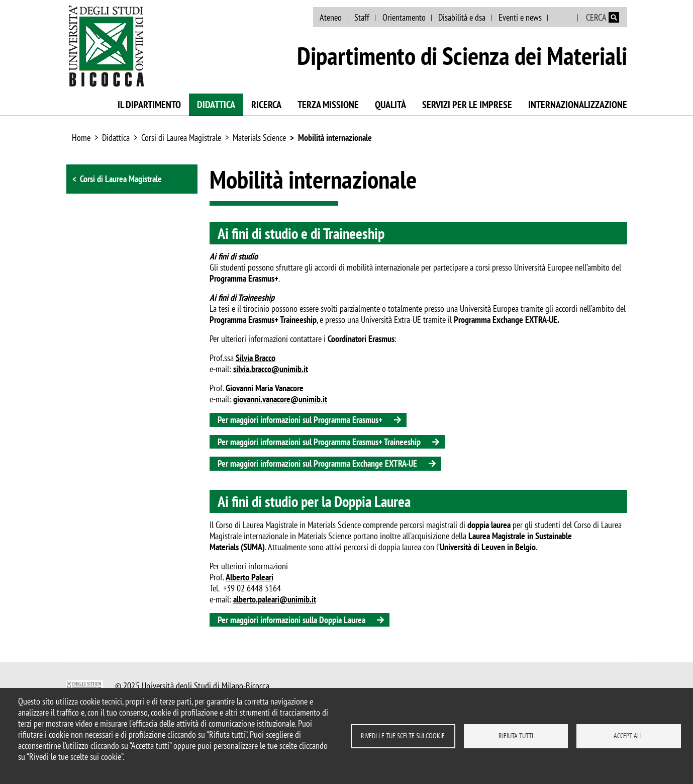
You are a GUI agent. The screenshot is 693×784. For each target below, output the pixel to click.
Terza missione (328, 105)
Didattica (216, 105)
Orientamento (404, 17)
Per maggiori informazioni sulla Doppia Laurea (291, 620)
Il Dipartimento (149, 105)
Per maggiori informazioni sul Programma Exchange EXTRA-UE (317, 463)
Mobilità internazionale (335, 138)
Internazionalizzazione (578, 105)
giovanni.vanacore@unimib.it (280, 399)
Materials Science (259, 138)
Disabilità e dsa (462, 17)
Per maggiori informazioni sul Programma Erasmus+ (300, 420)
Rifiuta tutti (516, 736)
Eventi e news (520, 17)
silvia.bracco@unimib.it (271, 369)
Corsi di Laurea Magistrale (181, 138)
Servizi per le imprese (467, 105)
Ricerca (266, 105)
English (563, 18)
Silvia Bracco (256, 358)
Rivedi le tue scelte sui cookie (403, 736)
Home (81, 138)
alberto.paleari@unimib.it (275, 599)
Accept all (628, 736)
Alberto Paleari (250, 577)
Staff (362, 17)
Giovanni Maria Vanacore (265, 388)
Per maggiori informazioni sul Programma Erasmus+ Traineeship (319, 442)
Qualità (390, 105)
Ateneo (331, 17)
